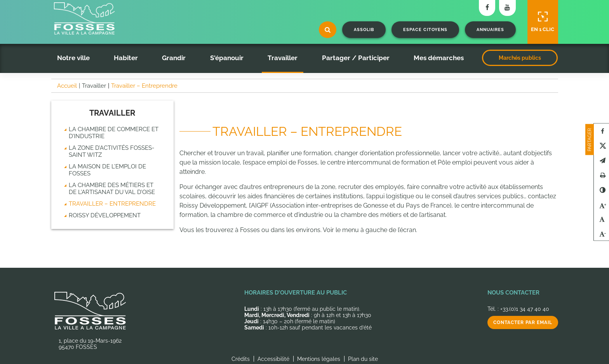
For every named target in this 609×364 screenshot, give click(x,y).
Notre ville (73, 58)
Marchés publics (520, 58)
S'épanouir (227, 58)
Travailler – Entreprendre (112, 204)
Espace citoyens (425, 30)
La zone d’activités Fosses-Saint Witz (111, 151)
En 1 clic (543, 22)
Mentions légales (319, 359)
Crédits (241, 359)
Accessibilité (273, 359)
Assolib (364, 30)
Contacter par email (523, 322)
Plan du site (363, 359)
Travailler (283, 58)
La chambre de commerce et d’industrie (114, 133)
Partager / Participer (356, 58)
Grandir (174, 58)
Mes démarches (439, 58)
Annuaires (490, 30)
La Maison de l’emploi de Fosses (107, 170)
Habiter (126, 58)
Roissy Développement (105, 215)
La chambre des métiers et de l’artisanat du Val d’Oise (112, 189)
